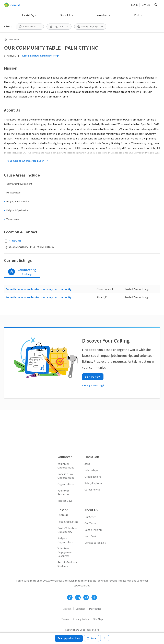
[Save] (92, 638)
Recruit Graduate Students (67, 564)
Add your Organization (65, 540)
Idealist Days (29, 15)
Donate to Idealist (95, 543)
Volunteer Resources (63, 493)
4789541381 (15, 241)
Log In (134, 5)
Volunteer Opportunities (66, 466)
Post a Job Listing (68, 522)
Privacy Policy (81, 619)
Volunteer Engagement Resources (65, 552)
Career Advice (92, 490)
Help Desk (90, 536)
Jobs (87, 464)
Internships (91, 470)
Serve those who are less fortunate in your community (39, 289)
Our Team (90, 523)
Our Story (90, 517)
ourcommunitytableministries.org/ (40, 56)
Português (95, 609)
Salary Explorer (93, 483)
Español (80, 609)
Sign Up (146, 5)
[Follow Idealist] (70, 597)
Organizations (66, 484)
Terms (65, 619)
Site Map (98, 619)
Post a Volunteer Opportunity (67, 530)
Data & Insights (93, 530)
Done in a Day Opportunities (66, 476)
